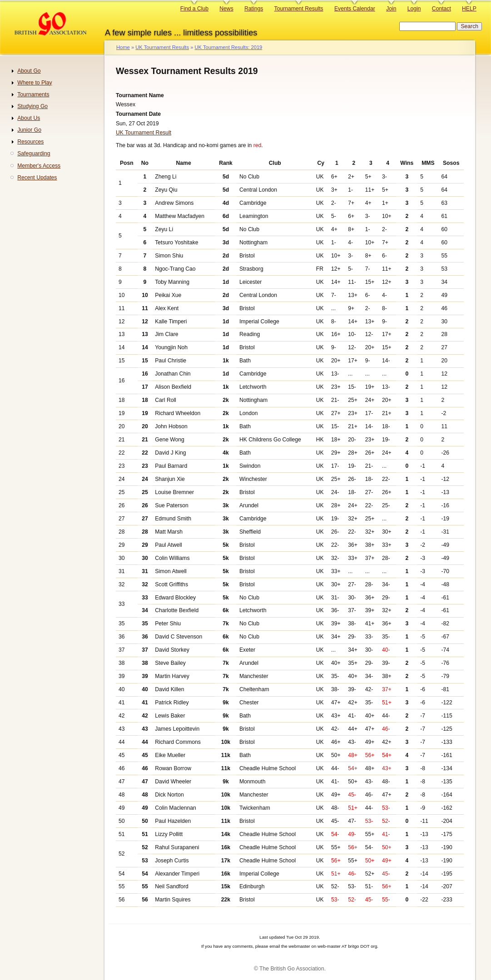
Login (414, 9)
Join (391, 9)
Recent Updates (37, 178)
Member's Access (39, 166)
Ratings (254, 9)
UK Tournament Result (144, 133)
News (226, 9)
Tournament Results (299, 9)
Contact (441, 9)
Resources (30, 142)
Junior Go (29, 130)
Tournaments (33, 94)
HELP (469, 9)
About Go (29, 71)
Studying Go (32, 106)
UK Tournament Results (162, 47)
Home (123, 47)
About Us (29, 118)
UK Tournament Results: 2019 (228, 47)
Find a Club (194, 9)
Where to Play (35, 83)
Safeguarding (34, 153)
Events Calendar (355, 9)
